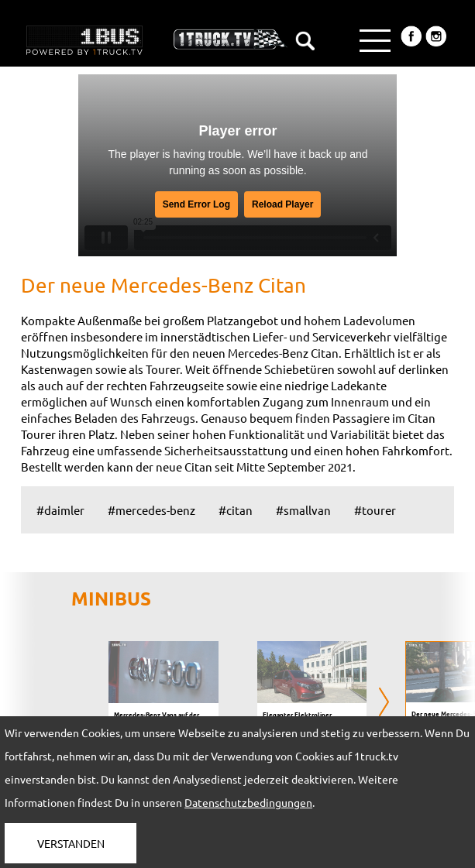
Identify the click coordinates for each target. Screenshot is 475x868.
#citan (236, 510)
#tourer (375, 510)
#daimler (60, 510)
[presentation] (384, 703)
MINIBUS (111, 598)
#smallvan (303, 510)
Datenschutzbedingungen (248, 802)
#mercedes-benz (151, 510)
